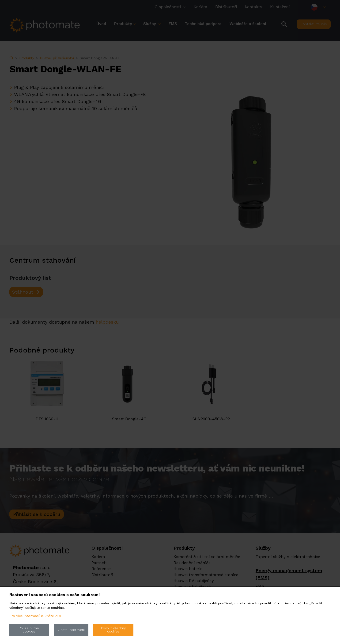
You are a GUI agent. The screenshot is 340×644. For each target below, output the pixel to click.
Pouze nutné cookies (29, 630)
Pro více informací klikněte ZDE (36, 616)
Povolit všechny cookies (113, 630)
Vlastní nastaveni (71, 630)
